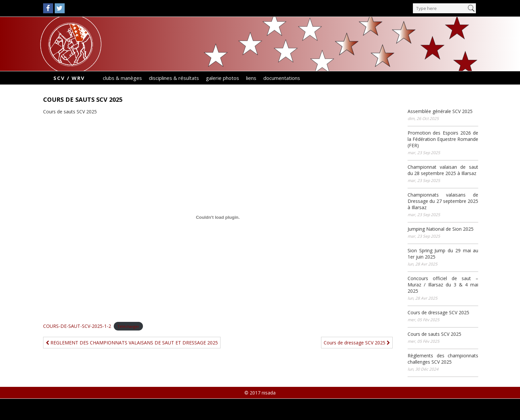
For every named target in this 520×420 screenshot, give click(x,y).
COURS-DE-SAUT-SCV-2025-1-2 (77, 326)
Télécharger (128, 326)
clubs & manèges (122, 78)
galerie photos (223, 78)
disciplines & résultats (174, 78)
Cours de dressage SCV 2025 (357, 343)
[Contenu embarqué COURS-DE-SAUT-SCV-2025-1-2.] (218, 217)
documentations (282, 78)
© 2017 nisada (260, 393)
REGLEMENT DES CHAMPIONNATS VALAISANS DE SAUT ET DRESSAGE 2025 (132, 343)
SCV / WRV (69, 78)
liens (251, 78)
